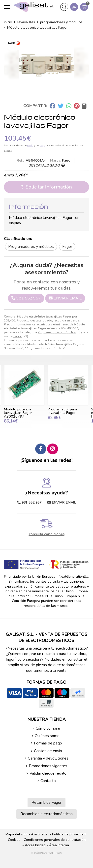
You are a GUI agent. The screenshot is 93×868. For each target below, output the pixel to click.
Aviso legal (40, 834)
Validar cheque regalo (48, 773)
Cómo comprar (48, 728)
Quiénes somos (48, 736)
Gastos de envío (48, 751)
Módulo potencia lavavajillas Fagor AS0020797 (18, 413)
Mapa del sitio (16, 834)
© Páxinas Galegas (46, 853)
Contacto (48, 781)
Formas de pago (48, 743)
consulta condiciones (47, 534)
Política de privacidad (69, 834)
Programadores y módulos (57, 332)
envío (30, 146)
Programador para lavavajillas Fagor (62, 411)
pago (42, 146)
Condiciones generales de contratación (55, 840)
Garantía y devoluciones (48, 758)
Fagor (18, 336)
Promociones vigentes (48, 766)
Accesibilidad (35, 845)
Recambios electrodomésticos (46, 814)
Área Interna (59, 845)
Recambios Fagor (46, 803)
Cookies (14, 840)
